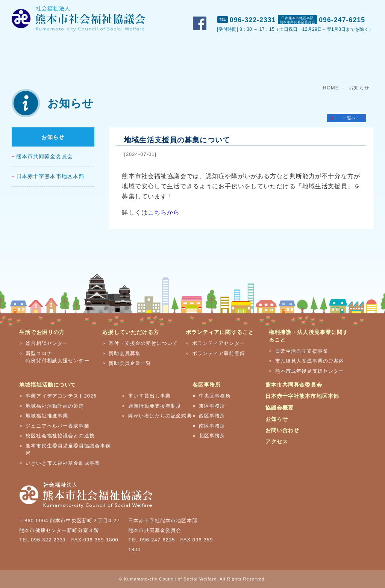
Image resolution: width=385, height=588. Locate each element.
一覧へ (349, 118)
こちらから (164, 212)
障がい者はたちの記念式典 (160, 416)
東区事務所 (212, 406)
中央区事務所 (215, 396)
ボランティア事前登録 (219, 353)
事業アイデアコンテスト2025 (61, 396)
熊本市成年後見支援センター (310, 371)
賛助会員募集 (125, 353)
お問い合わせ (327, 8)
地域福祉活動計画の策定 (55, 406)
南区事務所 (212, 426)
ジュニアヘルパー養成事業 (57, 426)
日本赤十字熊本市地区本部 (50, 176)
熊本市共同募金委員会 (45, 156)
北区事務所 (212, 436)
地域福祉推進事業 (47, 416)
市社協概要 (247, 8)
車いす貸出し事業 (149, 396)
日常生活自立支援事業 (302, 351)
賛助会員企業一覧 (130, 363)
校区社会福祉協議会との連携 (60, 436)
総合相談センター (47, 343)
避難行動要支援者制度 (155, 406)
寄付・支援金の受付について (143, 343)
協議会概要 (280, 408)
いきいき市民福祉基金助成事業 (63, 463)
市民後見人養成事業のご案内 (310, 361)
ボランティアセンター (219, 343)
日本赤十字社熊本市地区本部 (302, 396)
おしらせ (286, 8)
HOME (331, 88)
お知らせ (359, 88)
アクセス (367, 8)
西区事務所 (212, 416)
